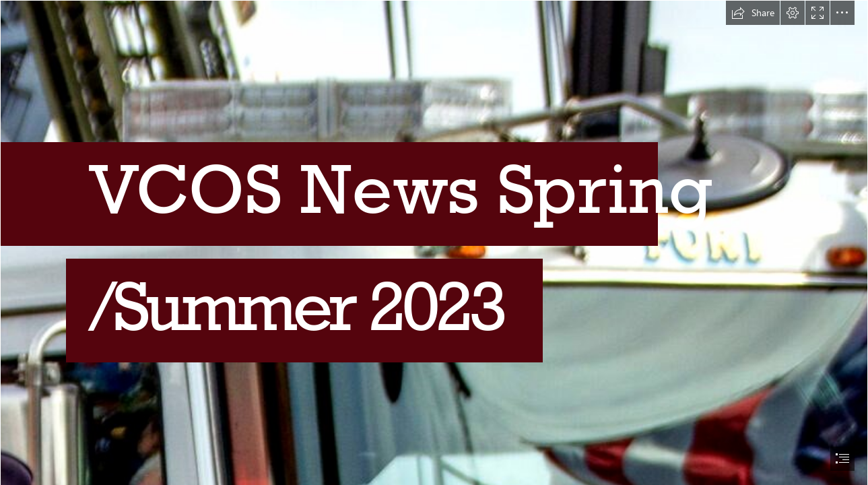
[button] (753, 13)
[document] (434, 243)
